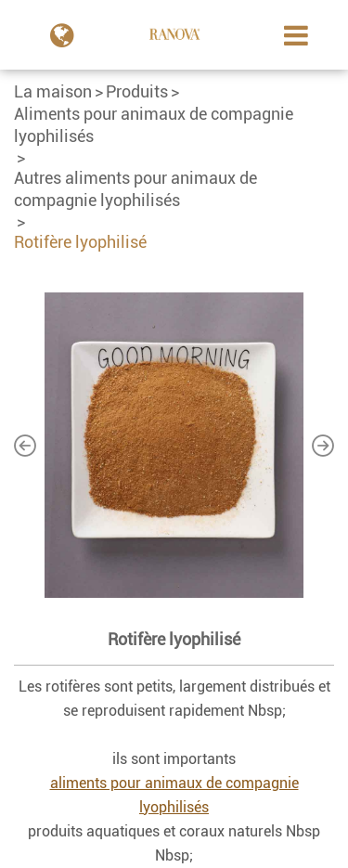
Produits (137, 91)
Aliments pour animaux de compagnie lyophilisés (154, 125)
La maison (53, 91)
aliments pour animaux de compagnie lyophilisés (174, 795)
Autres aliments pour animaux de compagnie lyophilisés (135, 189)
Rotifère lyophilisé (80, 242)
